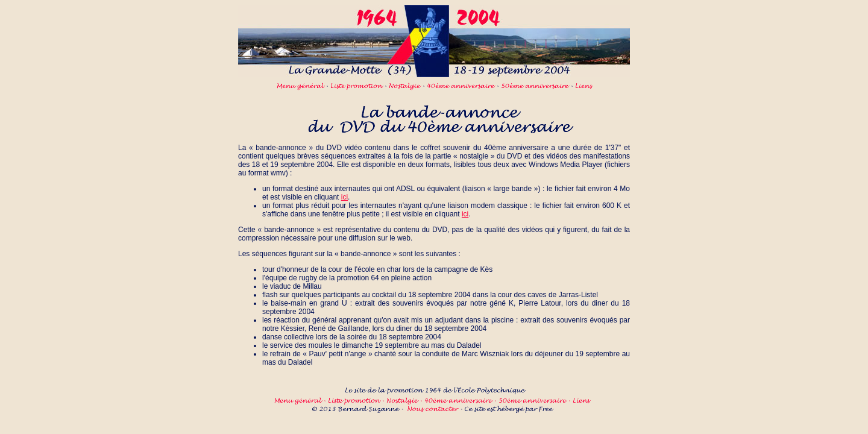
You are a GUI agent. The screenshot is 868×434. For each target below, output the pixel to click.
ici (344, 197)
